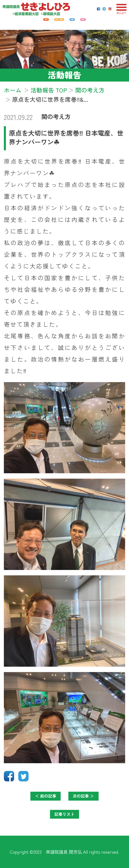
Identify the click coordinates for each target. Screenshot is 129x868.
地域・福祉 (53, 22)
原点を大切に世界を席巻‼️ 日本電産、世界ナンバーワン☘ (66, 137)
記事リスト (64, 816)
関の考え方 (56, 116)
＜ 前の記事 (39, 798)
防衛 (84, 22)
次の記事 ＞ (90, 798)
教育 (108, 22)
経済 (21, 22)
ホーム (13, 90)
